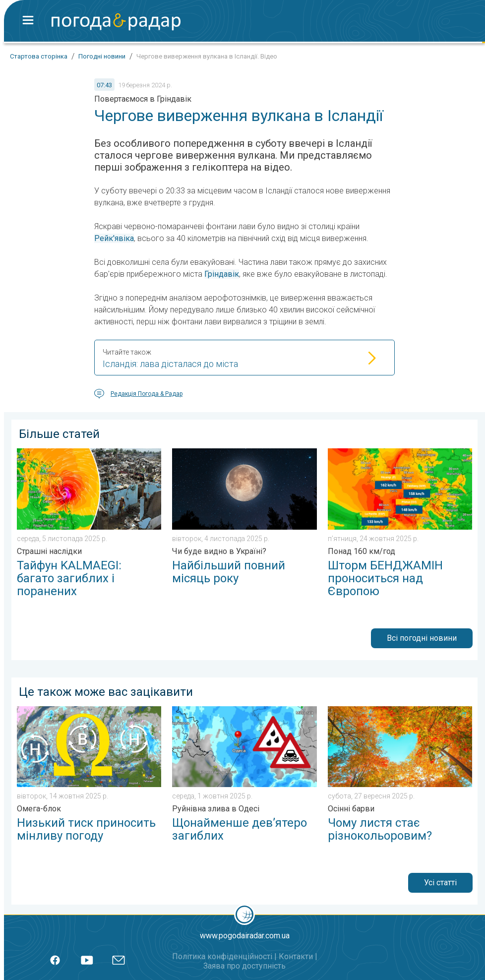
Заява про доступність (244, 966)
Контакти (296, 956)
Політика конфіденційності (222, 956)
